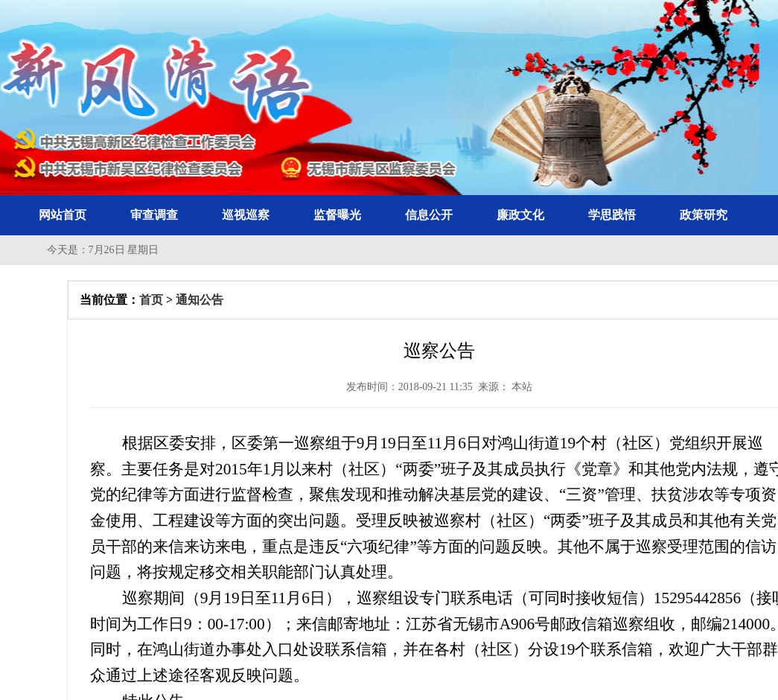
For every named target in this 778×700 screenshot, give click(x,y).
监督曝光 (337, 215)
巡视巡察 (246, 215)
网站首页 (63, 215)
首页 (151, 300)
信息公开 (429, 215)
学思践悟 (612, 215)
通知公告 (200, 300)
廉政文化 (520, 215)
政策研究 (704, 215)
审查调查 (154, 215)
